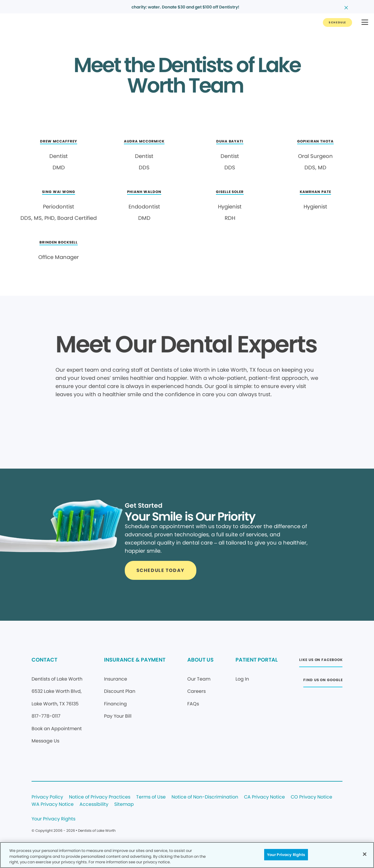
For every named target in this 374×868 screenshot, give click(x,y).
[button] (365, 23)
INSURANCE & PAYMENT (135, 660)
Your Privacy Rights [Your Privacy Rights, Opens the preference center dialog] (286, 854)
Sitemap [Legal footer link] (124, 804)
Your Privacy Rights (53, 819)
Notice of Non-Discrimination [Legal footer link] (205, 797)
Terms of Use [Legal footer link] (151, 797)
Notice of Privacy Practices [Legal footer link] (100, 797)
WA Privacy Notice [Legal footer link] (53, 804)
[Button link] (337, 22)
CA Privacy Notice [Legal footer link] (264, 797)
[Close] (365, 854)
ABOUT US (200, 660)
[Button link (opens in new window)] (321, 661)
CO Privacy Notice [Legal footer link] (311, 797)
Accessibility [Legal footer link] (94, 804)
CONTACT (44, 660)
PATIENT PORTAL (257, 660)
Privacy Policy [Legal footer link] (47, 797)
